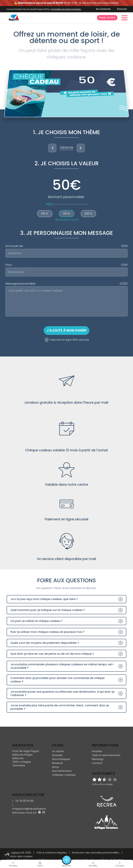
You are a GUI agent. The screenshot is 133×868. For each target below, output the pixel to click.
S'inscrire (122, 9)
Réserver (58, 763)
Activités (57, 755)
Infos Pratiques (61, 759)
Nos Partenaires (62, 771)
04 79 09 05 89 (23, 801)
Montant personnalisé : (67, 197)
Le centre (58, 751)
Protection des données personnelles (96, 853)
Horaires (97, 751)
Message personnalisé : (66, 284)
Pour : (66, 265)
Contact (97, 763)
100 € (45, 214)
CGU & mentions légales (52, 853)
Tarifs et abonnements (106, 755)
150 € (66, 214)
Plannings (98, 759)
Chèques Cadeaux (64, 775)
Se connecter (103, 9)
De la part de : (66, 246)
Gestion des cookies (20, 856)
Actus (56, 767)
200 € (88, 214)
